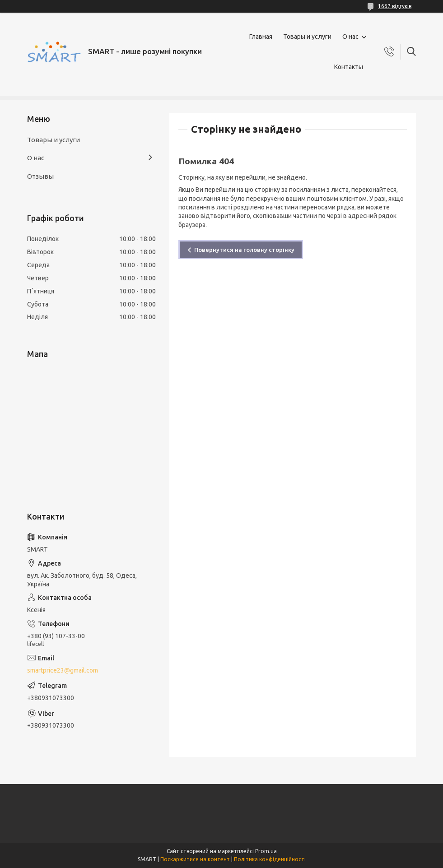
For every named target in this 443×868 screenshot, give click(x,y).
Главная (261, 37)
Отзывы (40, 176)
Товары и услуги (307, 37)
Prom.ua (266, 851)
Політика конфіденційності (270, 859)
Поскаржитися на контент (195, 859)
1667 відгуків (395, 6)
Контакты (349, 67)
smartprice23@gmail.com (63, 670)
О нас (350, 37)
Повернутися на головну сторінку (244, 250)
